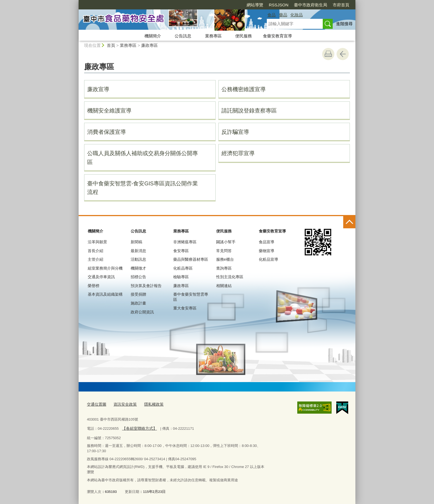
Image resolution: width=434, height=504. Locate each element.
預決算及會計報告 (146, 286)
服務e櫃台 (225, 259)
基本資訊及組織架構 (105, 294)
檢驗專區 (181, 277)
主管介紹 (95, 259)
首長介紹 (95, 251)
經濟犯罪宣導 (238, 153)
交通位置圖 (96, 404)
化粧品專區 (183, 268)
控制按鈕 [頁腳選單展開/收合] (349, 222)
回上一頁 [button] (343, 54)
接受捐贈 (138, 294)
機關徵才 (138, 268)
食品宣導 (267, 242)
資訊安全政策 (123, 404)
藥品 (283, 15)
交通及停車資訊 (101, 277)
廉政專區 (149, 45)
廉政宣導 (98, 89)
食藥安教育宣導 (277, 36)
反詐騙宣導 (235, 132)
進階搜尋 (344, 24)
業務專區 (213, 36)
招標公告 (138, 277)
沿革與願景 (97, 242)
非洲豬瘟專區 (185, 242)
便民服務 (244, 36)
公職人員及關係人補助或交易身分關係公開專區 (143, 158)
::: (76, 2)
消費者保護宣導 (107, 132)
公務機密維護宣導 (244, 89)
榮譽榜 (94, 286)
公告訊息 (183, 36)
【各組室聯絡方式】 (138, 427)
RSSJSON (247, 5)
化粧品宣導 (268, 259)
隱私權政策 (150, 404)
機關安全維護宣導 (109, 111)
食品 (272, 15)
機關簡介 (153, 36)
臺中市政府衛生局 (279, 5)
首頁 (111, 45)
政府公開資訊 (142, 312)
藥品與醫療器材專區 (191, 259)
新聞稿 (136, 242)
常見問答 (224, 251)
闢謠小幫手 (226, 242)
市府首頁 (309, 5)
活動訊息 (138, 259)
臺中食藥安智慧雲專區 (191, 297)
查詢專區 (224, 268)
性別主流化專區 (230, 277)
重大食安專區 (185, 308)
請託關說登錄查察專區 (249, 111)
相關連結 (224, 286)
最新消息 (138, 251)
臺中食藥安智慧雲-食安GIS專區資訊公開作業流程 (143, 188)
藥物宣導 (267, 251)
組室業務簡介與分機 (105, 268)
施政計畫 (138, 303)
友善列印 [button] (328, 54)
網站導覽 (223, 5)
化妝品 (297, 15)
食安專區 (181, 251)
